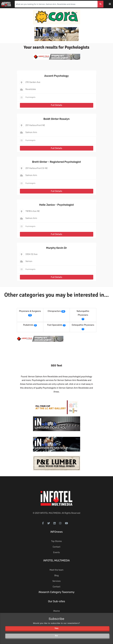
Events (56, 552)
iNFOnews (57, 532)
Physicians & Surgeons (30, 311)
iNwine (56, 611)
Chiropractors (54, 311)
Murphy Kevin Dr (56, 248)
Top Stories (56, 541)
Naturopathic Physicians (83, 313)
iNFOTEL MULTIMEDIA (50, 513)
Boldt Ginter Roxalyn (56, 119)
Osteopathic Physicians (83, 325)
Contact (56, 547)
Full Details (56, 105)
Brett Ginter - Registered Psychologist (56, 162)
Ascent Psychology (57, 76)
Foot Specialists (55, 325)
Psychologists (30, 97)
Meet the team (57, 570)
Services (57, 581)
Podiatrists (28, 325)
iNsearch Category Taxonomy (57, 592)
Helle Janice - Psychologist (56, 205)
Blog (56, 576)
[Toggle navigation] (112, 4)
